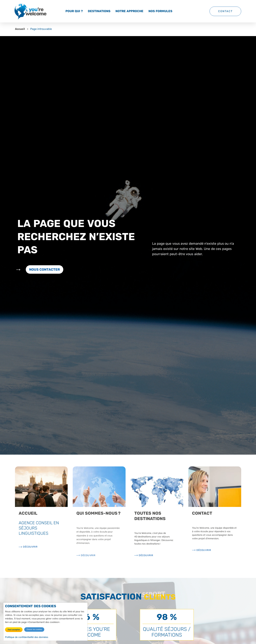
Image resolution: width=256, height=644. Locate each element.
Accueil (20, 29)
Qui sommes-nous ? (98, 513)
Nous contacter (45, 269)
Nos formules (160, 11)
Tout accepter (14, 630)
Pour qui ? (74, 11)
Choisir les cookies (34, 629)
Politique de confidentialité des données (27, 637)
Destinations (99, 11)
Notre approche (129, 11)
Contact (225, 11)
